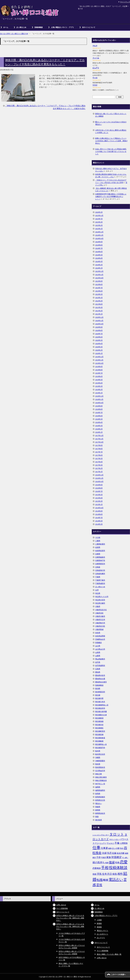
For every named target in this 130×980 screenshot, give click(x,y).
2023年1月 (99, 298)
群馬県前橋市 (100, 797)
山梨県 (98, 656)
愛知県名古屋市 (101, 682)
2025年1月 (99, 229)
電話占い (99, 803)
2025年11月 (99, 216)
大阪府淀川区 (100, 626)
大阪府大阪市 (100, 616)
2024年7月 (99, 248)
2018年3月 (99, 426)
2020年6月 (99, 337)
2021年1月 (99, 314)
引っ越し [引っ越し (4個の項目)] (125, 858)
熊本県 (98, 764)
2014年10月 (99, 508)
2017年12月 (99, 436)
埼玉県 (98, 593)
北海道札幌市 (100, 574)
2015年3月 (99, 501)
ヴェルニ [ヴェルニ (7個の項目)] (110, 843)
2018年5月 (99, 419)
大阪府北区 (99, 613)
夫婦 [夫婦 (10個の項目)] (104, 853)
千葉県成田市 (100, 583)
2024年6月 (99, 252)
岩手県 (98, 662)
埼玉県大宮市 (100, 600)
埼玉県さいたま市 (102, 597)
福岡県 (98, 787)
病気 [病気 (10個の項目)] (115, 874)
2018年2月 (99, 429)
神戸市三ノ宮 (100, 784)
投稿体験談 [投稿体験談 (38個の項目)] (118, 868)
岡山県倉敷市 (100, 659)
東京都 (98, 695)
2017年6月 (99, 455)
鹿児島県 (99, 820)
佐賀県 (98, 547)
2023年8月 (99, 284)
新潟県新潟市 (100, 692)
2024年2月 (99, 265)
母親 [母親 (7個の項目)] (94, 874)
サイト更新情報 (62, 908)
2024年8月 (99, 245)
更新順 (99, 927)
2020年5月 (99, 340)
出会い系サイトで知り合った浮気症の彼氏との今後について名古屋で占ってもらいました (111, 151)
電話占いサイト (102, 931)
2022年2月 (99, 301)
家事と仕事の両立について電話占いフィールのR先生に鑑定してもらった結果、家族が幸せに (111, 141)
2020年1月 (99, 353)
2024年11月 (99, 235)
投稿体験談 (39, 27)
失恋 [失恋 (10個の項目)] (109, 853)
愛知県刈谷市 (100, 675)
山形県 (98, 652)
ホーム (6, 27)
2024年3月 (99, 261)
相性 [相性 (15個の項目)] (120, 874)
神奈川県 (99, 774)
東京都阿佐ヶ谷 (101, 744)
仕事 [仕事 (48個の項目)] (96, 848)
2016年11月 (99, 478)
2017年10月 (99, 442)
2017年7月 (99, 452)
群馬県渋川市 (100, 800)
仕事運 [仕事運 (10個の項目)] (104, 848)
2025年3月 (99, 222)
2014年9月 (99, 511)
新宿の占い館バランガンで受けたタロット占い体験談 (111, 115)
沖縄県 (98, 758)
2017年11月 (99, 439)
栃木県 (98, 751)
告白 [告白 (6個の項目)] (122, 848)
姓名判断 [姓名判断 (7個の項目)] (121, 853)
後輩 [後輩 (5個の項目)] (107, 863)
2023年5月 (99, 294)
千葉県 (98, 577)
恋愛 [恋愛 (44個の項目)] (124, 862)
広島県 (98, 669)
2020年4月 (99, 344)
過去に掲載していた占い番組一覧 (109, 954)
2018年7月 (99, 413)
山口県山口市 (100, 649)
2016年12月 (99, 475)
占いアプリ (101, 938)
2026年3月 (99, 212)
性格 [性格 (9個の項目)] (117, 863)
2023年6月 (99, 291)
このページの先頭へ (118, 975)
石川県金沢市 (100, 771)
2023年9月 (99, 281)
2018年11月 (99, 399)
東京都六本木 (100, 702)
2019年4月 (99, 383)
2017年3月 (99, 465)
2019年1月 (99, 393)
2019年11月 (99, 360)
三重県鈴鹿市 (100, 544)
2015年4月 (99, 498)
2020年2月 (99, 350)
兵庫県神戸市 (100, 560)
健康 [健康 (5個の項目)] (110, 848)
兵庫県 (98, 554)
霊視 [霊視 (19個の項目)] (99, 885)
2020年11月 (99, 321)
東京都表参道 (100, 738)
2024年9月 (99, 242)
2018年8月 (99, 409)
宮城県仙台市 (100, 639)
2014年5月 (99, 521)
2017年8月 (99, 449)
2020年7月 (99, 334)
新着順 (99, 923)
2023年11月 (99, 275)
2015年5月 (99, 495)
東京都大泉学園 (101, 712)
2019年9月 (99, 367)
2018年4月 (99, 422)
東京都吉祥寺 (100, 708)
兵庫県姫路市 (100, 557)
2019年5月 (99, 380)
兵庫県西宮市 (100, 564)
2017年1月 (99, 472)
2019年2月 (99, 390)
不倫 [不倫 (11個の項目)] (117, 843)
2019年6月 (99, 376)
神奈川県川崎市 (101, 777)
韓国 (97, 817)
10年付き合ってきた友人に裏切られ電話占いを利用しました (111, 131)
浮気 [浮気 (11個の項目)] (99, 874)
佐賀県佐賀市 (100, 551)
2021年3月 (99, 307)
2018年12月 (99, 396)
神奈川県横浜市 (101, 780)
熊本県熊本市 (100, 767)
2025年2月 (99, 225)
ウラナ (95, 85)
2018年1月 (99, 432)
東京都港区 (99, 728)
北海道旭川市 (100, 570)
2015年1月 (99, 505)
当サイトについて (89, 27)
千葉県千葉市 (100, 580)
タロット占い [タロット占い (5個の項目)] (114, 839)
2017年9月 (99, 445)
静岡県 (98, 810)
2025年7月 (99, 219)
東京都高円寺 (100, 748)
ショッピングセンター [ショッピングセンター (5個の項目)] (101, 835)
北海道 (98, 567)
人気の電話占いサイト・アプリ (62, 27)
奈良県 (98, 633)
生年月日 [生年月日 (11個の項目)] (107, 874)
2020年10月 (99, 324)
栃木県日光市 (100, 754)
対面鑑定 (99, 643)
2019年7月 (99, 373)
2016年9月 (99, 485)
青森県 (98, 807)
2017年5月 (99, 459)
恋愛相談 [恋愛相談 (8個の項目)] (97, 868)
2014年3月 (99, 524)
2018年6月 (99, 416)
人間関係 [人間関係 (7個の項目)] (124, 843)
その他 (98, 537)
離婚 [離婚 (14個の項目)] (106, 880)
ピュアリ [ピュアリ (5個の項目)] (103, 843)
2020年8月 (99, 330)
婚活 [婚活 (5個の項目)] (94, 858)
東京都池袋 (99, 721)
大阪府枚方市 (100, 623)
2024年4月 (99, 258)
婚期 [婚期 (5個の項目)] (127, 853)
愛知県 (98, 672)
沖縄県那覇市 (100, 761)
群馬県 (98, 794)
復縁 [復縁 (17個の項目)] (112, 862)
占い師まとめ (21, 27)
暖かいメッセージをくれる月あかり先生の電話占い (111, 123)
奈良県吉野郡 (100, 636)
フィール (96, 58)
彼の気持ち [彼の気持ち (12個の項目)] (99, 862)
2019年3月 (99, 386)
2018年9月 (99, 406)
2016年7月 (99, 491)
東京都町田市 (100, 731)
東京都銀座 (99, 741)
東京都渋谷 (99, 725)
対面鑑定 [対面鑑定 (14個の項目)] (117, 857)
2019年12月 (99, 357)
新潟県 (98, 689)
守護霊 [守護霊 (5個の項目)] (103, 858)
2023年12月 (99, 271)
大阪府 (98, 606)
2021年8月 (99, 304)
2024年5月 (99, 255)
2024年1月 (99, 268)
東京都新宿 (99, 718)
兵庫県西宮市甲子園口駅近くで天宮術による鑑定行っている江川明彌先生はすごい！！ (111, 196)
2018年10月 (99, 403)
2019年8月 (99, 370)
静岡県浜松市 (100, 813)
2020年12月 (99, 317)
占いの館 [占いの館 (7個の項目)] (116, 848)
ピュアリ (96, 68)
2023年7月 (99, 288)
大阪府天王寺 (100, 620)
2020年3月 (99, 347)
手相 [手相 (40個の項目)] (105, 868)
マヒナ (95, 46)
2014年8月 (99, 514)
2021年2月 (99, 311)
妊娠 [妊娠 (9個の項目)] (114, 853)
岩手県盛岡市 (100, 666)
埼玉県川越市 (100, 603)
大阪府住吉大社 (101, 610)
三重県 (98, 541)
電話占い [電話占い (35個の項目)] (116, 880)
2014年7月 (99, 518)
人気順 (99, 920)
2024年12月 (99, 232)
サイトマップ (125, 2)
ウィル (95, 78)
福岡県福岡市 (100, 790)
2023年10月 (99, 278)
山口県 (98, 646)
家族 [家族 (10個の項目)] (109, 857)
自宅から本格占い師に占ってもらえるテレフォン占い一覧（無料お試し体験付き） (70, 918)
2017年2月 (99, 468)
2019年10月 (99, 363)
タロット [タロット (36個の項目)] (117, 834)
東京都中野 (99, 698)
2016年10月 (99, 482)
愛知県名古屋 (100, 679)
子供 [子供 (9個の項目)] (98, 857)
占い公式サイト (102, 934)
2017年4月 (99, 462)
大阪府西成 (99, 629)
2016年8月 (99, 488)
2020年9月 (99, 327)
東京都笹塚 (99, 735)
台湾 (97, 590)
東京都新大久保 (101, 715)
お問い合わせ (61, 905)
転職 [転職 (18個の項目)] (100, 880)
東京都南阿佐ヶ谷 (102, 705)
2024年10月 (99, 239)
